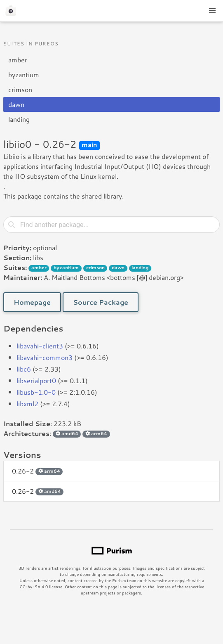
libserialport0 (36, 380)
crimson (20, 89)
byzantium (24, 75)
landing (19, 119)
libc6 (24, 369)
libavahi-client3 (40, 346)
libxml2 (27, 404)
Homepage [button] (32, 302)
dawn (16, 104)
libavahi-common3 (45, 357)
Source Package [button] (101, 302)
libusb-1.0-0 (36, 392)
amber (18, 60)
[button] (212, 11)
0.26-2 (37, 471)
